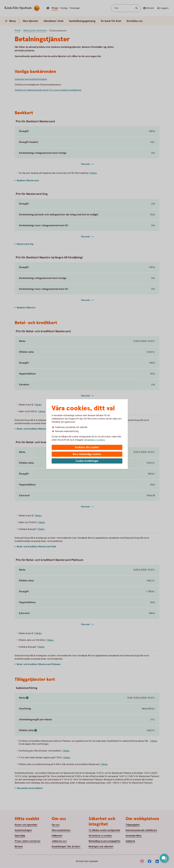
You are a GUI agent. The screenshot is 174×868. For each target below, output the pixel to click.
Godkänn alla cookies (87, 447)
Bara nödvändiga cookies (87, 454)
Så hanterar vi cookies (94, 440)
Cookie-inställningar (87, 461)
